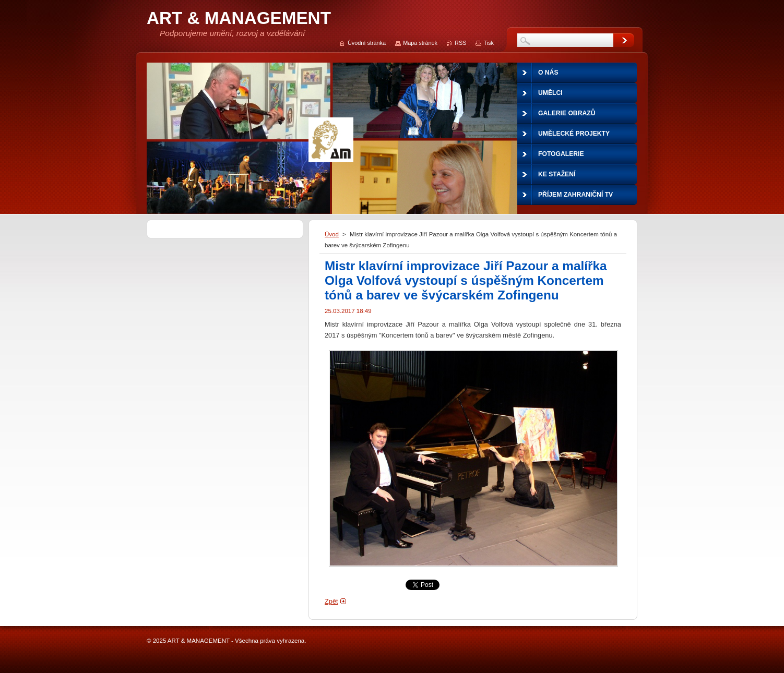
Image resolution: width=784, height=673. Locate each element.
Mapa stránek (420, 43)
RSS (460, 43)
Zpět (331, 601)
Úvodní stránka (367, 43)
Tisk (489, 43)
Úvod (332, 234)
